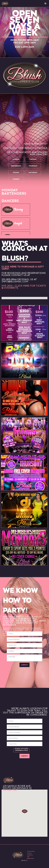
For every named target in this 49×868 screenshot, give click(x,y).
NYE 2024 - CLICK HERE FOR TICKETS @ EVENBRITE (24, 287)
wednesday (16, 166)
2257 (28, 857)
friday (16, 172)
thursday (33, 166)
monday (16, 159)
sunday (16, 179)
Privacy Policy (31, 851)
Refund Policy (31, 858)
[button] (45, 4)
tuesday (33, 159)
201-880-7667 (10, 790)
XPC (26, 860)
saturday (33, 172)
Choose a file (21, 750)
